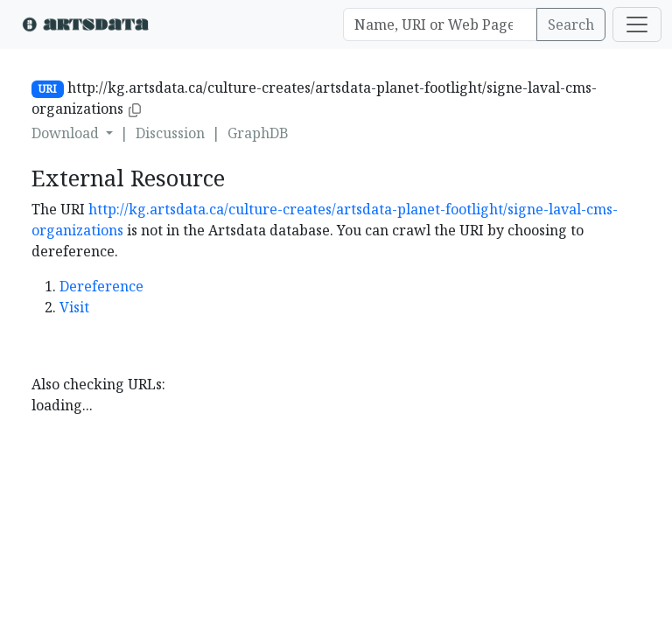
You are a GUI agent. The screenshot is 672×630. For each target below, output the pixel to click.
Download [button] (67, 133)
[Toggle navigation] (637, 24)
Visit (74, 307)
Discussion (170, 133)
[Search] (440, 24)
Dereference (101, 286)
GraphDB (258, 133)
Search (571, 24)
